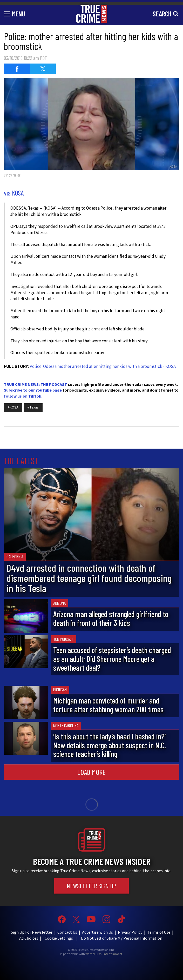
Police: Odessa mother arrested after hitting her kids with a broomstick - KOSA (103, 367)
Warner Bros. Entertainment (104, 954)
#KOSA (13, 407)
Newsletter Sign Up (91, 886)
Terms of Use (159, 932)
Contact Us (67, 932)
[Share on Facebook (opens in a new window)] (17, 69)
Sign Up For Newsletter (32, 932)
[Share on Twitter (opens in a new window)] (43, 69)
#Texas (33, 407)
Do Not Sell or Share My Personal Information (122, 938)
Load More (91, 772)
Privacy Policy (130, 932)
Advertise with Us (97, 932)
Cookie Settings (59, 938)
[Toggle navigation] (15, 14)
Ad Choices (29, 938)
